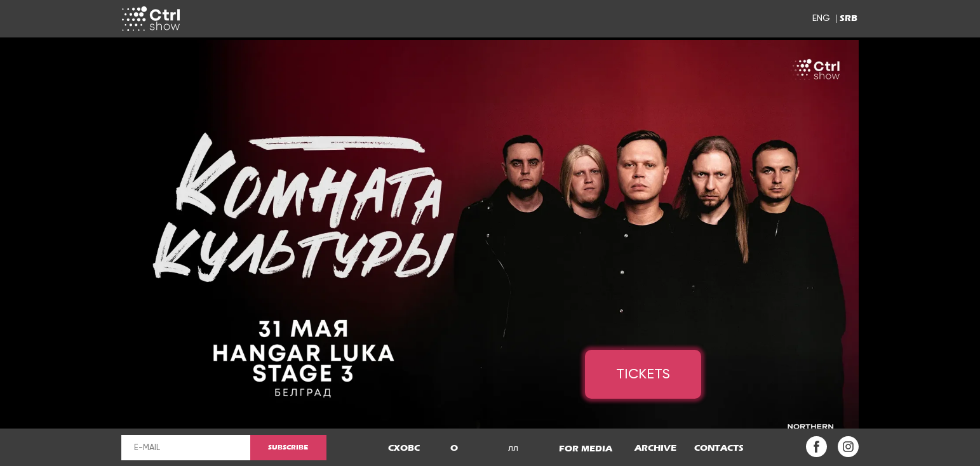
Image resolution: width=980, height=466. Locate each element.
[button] (454, 448)
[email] (186, 448)
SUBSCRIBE (288, 447)
